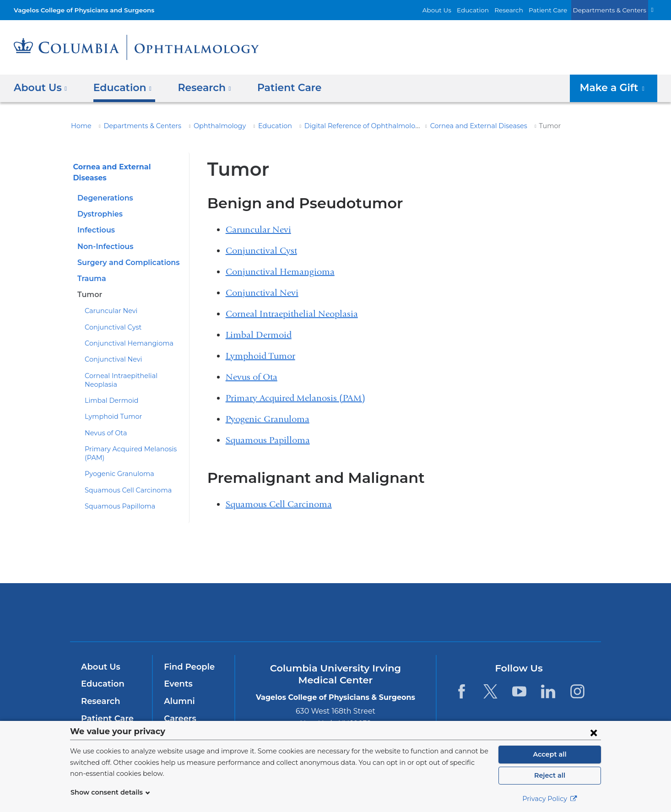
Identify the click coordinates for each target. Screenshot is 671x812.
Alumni (178, 701)
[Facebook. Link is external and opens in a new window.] (461, 691)
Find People (187, 667)
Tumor (89, 284)
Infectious (95, 219)
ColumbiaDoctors (468, 612)
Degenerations (103, 187)
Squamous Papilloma (116, 487)
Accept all (550, 754)
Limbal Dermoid (108, 381)
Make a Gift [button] (616, 88)
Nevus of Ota (104, 413)
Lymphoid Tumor (109, 397)
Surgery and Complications (125, 252)
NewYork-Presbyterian (336, 618)
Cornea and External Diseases (441, 126)
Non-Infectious (103, 236)
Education (489, 10)
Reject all (549, 775)
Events (177, 684)
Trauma (90, 268)
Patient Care (558, 10)
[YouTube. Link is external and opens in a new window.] (519, 691)
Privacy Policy (550, 799)
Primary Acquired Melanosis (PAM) (295, 398)
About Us (457, 10)
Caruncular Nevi (108, 300)
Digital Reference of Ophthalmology (332, 126)
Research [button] (198, 88)
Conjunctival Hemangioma (123, 333)
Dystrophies (98, 203)
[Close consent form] (594, 732)
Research (522, 10)
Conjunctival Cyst (110, 317)
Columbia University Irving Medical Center (211, 612)
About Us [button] (41, 88)
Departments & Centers (614, 10)
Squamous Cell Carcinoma (124, 471)
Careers (179, 719)
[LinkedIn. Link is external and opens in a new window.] (549, 691)
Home (80, 126)
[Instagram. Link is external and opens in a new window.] (577, 691)
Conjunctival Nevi (110, 349)
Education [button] (119, 88)
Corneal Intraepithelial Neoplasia (132, 365)
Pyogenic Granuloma (115, 455)
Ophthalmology (204, 126)
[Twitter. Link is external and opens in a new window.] (490, 691)
